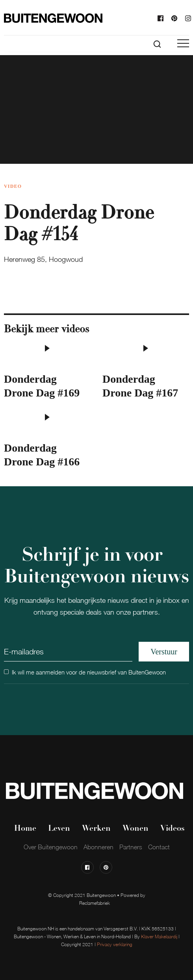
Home (25, 829)
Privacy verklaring (115, 944)
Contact (159, 847)
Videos (173, 829)
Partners (131, 847)
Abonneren (98, 847)
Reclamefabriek (95, 903)
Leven (59, 829)
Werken (96, 829)
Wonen (135, 829)
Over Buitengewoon (51, 847)
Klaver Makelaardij (159, 936)
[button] (183, 43)
